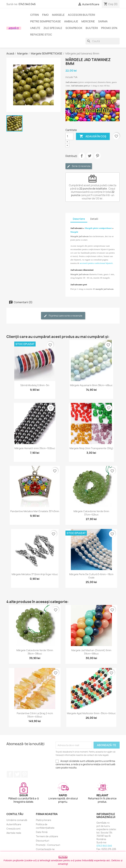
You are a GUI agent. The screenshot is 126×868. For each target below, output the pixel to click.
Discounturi (42, 841)
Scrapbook (74, 28)
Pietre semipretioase (46, 21)
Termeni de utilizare (47, 836)
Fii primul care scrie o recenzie (63, 316)
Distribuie (82, 156)
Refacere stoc (41, 35)
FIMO (45, 15)
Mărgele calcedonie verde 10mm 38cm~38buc (35, 652)
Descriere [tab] (79, 219)
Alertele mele (14, 833)
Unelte (35, 28)
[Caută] (103, 41)
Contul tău (15, 814)
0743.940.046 (27, 4)
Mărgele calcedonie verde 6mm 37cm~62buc (91, 513)
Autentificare (14, 824)
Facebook (10, 774)
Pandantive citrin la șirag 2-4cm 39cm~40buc (35, 715)
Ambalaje (71, 21)
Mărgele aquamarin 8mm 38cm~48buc (91, 385)
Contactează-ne (45, 849)
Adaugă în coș (93, 136)
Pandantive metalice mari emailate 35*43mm (35, 511)
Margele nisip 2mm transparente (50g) (91, 448)
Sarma (103, 21)
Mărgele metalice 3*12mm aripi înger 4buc (35, 574)
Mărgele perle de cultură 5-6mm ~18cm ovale (91, 576)
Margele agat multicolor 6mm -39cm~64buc (91, 713)
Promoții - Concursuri (48, 845)
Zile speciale (53, 28)
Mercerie (88, 21)
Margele (58, 15)
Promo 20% (109, 28)
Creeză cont (13, 829)
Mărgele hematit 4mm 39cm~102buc (35, 448)
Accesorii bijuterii (81, 15)
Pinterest (97, 156)
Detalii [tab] (94, 219)
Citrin (35, 15)
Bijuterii (92, 28)
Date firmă (42, 832)
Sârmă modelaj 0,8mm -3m (35, 385)
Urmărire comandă (17, 820)
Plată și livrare (44, 820)
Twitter (17, 774)
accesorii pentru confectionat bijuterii (96, 263)
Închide (63, 857)
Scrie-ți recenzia (79, 166)
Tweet (90, 156)
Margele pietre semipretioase (98, 228)
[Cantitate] (69, 136)
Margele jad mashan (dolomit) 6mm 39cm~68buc (91, 652)
